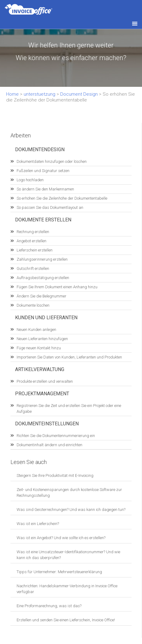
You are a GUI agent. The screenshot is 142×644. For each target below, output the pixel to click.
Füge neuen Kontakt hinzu (39, 348)
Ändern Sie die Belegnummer (41, 296)
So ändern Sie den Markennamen (45, 189)
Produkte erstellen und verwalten (45, 381)
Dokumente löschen (33, 305)
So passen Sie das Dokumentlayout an (50, 207)
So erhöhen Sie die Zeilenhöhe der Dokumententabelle (62, 198)
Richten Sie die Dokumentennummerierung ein (56, 436)
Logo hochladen (30, 180)
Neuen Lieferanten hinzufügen (42, 339)
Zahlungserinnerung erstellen (42, 259)
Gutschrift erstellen (33, 268)
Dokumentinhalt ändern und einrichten (49, 445)
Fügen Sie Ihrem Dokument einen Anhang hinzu (57, 287)
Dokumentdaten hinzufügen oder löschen (52, 161)
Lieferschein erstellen (35, 250)
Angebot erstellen (32, 241)
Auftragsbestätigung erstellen (43, 278)
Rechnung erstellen (33, 232)
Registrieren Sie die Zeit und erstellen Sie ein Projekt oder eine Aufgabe (69, 408)
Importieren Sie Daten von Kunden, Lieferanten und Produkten (69, 357)
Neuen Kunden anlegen (36, 330)
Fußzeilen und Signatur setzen (43, 171)
